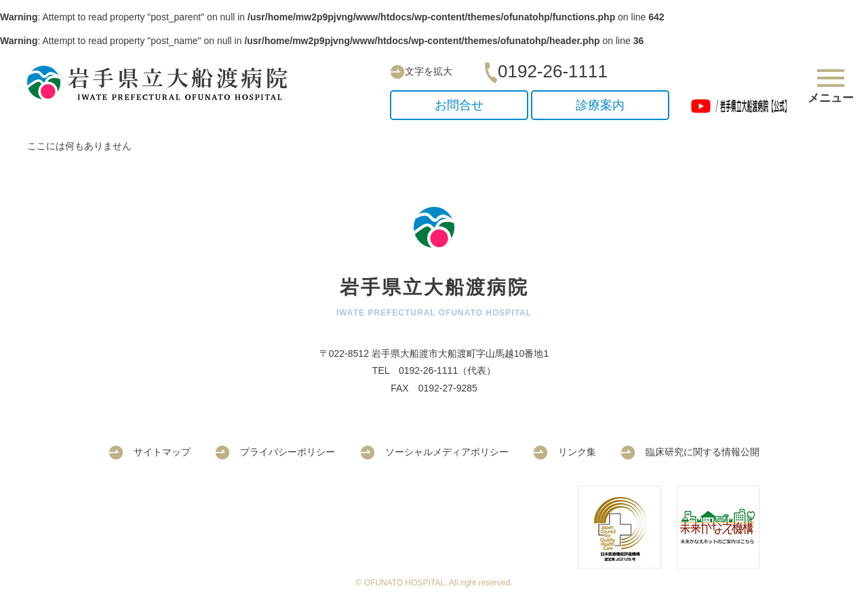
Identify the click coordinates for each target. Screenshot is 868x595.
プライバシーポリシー (275, 452)
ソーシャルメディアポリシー (434, 452)
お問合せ (459, 105)
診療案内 (600, 105)
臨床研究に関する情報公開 (690, 452)
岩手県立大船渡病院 (163, 83)
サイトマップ (150, 452)
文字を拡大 (421, 71)
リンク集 (565, 452)
